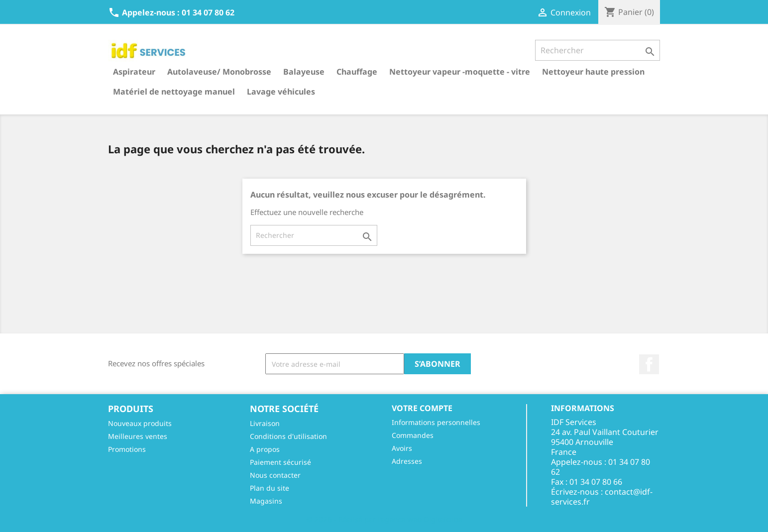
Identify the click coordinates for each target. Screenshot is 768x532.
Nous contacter (275, 475)
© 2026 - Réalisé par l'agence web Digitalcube (384, 519)
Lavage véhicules (281, 92)
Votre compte (422, 408)
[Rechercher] (598, 50)
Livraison (265, 423)
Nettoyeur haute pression (593, 72)
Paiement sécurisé (280, 462)
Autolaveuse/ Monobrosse (219, 72)
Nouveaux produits (140, 423)
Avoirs (402, 448)
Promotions (127, 449)
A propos (265, 449)
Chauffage (357, 72)
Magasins (266, 501)
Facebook (649, 364)
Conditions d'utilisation (288, 436)
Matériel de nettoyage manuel (174, 92)
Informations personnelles (436, 422)
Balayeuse (304, 72)
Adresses (407, 461)
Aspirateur (134, 72)
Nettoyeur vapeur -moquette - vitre (460, 72)
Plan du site (270, 488)
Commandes (413, 435)
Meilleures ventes (138, 436)
